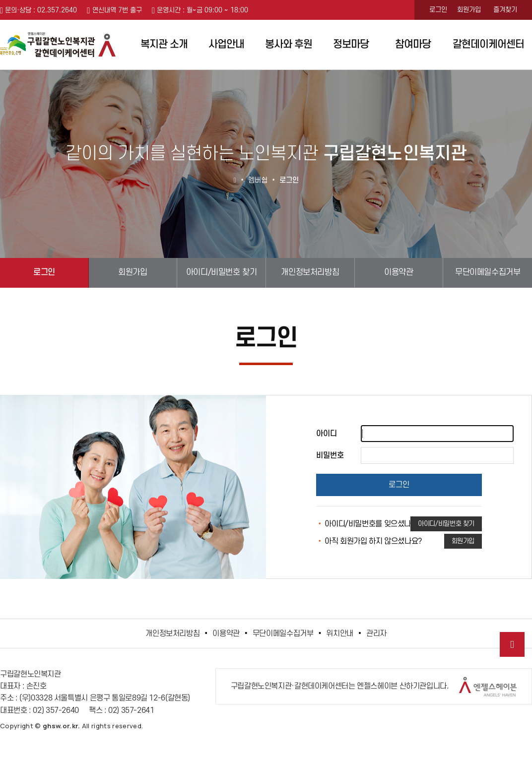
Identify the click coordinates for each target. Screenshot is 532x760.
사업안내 (226, 44)
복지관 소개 (164, 44)
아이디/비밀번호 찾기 (222, 272)
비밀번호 (330, 455)
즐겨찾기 (505, 10)
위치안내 (340, 633)
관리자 (376, 633)
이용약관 (399, 272)
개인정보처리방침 (310, 272)
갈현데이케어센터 (488, 44)
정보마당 (351, 44)
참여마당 (413, 44)
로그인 (438, 10)
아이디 (327, 434)
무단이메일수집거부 (488, 272)
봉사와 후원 (289, 44)
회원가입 (469, 10)
